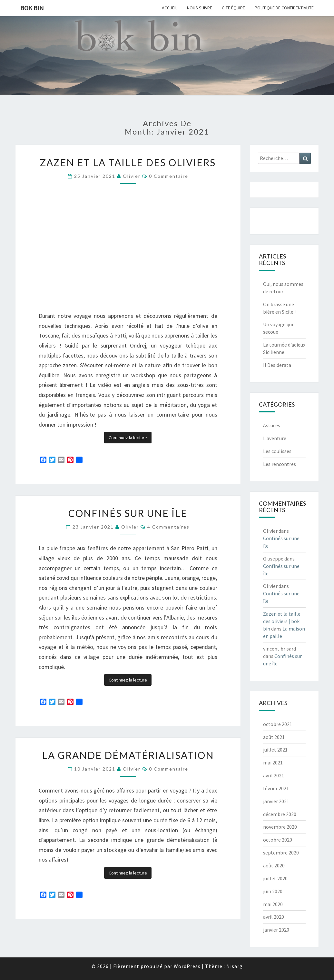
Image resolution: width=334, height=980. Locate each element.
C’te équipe (233, 8)
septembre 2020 (281, 853)
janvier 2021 (276, 801)
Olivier (132, 176)
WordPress (187, 966)
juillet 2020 (275, 878)
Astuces (272, 425)
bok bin (32, 8)
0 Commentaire (169, 176)
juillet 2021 (275, 750)
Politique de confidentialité (284, 8)
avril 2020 (274, 917)
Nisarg (235, 966)
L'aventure (275, 438)
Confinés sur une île (128, 513)
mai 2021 (273, 763)
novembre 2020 (280, 827)
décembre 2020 (280, 814)
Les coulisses (277, 451)
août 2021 (274, 737)
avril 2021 (274, 775)
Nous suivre (200, 8)
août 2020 (274, 865)
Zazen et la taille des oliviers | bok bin (282, 621)
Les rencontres (280, 464)
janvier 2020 (276, 930)
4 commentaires (168, 527)
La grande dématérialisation (128, 755)
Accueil (170, 8)
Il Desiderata (277, 365)
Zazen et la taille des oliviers (128, 162)
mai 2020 (273, 904)
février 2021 (276, 788)
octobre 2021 (278, 724)
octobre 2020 (278, 840)
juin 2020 (273, 891)
